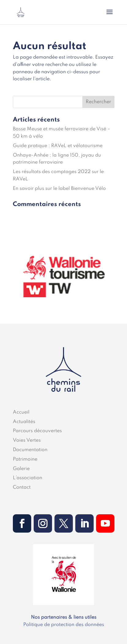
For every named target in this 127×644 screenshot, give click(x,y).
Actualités (24, 422)
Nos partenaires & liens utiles (64, 617)
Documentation (30, 450)
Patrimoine (25, 459)
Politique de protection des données (64, 625)
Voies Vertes (27, 440)
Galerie (21, 469)
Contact (22, 487)
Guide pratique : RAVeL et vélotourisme (58, 146)
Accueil (21, 412)
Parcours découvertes (37, 431)
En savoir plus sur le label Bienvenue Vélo (59, 189)
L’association (28, 478)
